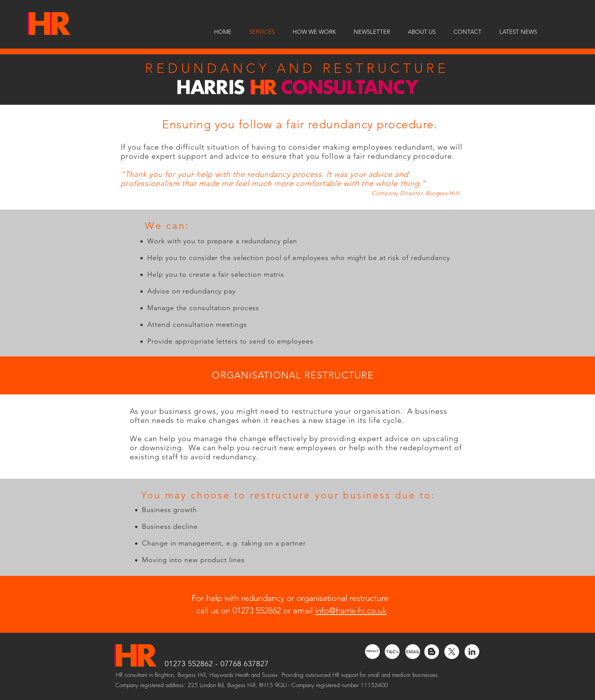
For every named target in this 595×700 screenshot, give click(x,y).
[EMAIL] (413, 652)
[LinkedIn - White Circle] (472, 652)
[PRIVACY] (372, 652)
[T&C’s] (392, 652)
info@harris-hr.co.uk (351, 611)
